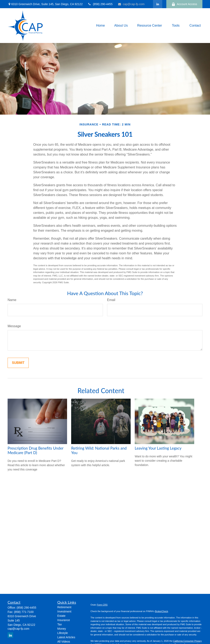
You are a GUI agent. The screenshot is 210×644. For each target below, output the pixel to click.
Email (111, 300)
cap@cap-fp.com (131, 4)
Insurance (64, 620)
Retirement (64, 607)
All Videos (64, 642)
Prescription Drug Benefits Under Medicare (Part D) (35, 450)
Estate (62, 616)
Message (14, 326)
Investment (64, 611)
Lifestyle (63, 633)
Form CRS (102, 605)
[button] (100, 26)
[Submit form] (18, 363)
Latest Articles (66, 637)
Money (62, 629)
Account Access (184, 4)
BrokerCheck (162, 611)
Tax (60, 624)
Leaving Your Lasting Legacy (158, 448)
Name (12, 300)
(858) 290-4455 (100, 4)
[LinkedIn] (158, 4)
